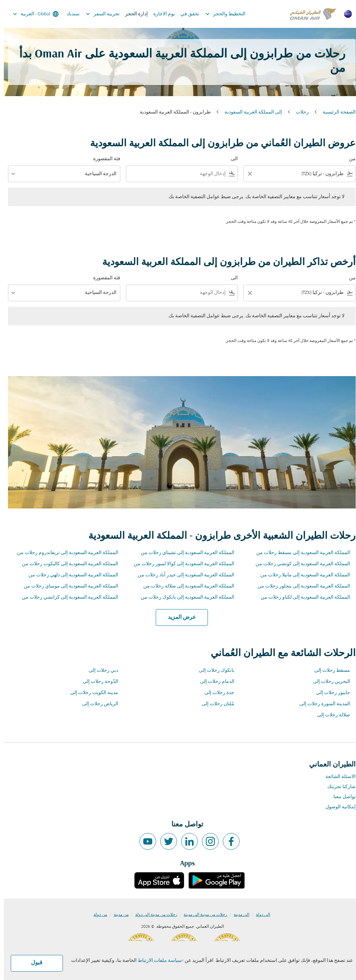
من (349, 159)
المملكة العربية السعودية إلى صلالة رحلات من (185, 586)
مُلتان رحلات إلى (214, 704)
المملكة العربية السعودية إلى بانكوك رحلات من (184, 597)
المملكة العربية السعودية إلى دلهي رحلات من (70, 575)
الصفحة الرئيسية (335, 112)
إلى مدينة (238, 915)
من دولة (96, 915)
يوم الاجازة (160, 14)
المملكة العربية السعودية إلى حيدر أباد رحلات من (182, 575)
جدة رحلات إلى (216, 693)
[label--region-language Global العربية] (31, 14)
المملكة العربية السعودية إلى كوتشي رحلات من (299, 564)
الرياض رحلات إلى (96, 704)
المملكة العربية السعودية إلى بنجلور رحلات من (300, 586)
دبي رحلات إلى (100, 671)
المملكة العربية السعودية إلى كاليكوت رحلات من (66, 564)
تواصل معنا (341, 797)
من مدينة (117, 915)
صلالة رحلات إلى (330, 715)
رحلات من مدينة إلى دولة (152, 915)
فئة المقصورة (103, 159)
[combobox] (301, 174)
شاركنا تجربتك (338, 787)
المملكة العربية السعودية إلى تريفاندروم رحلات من (64, 553)
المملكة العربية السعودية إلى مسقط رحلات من (299, 553)
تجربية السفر (97, 14)
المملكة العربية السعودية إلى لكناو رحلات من (302, 597)
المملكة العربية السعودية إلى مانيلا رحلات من (301, 575)
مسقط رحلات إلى (328, 671)
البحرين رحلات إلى (328, 682)
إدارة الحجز (133, 14)
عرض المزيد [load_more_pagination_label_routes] (178, 617)
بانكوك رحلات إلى (213, 671)
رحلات (298, 112)
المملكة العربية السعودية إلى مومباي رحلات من (67, 586)
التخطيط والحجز (220, 14)
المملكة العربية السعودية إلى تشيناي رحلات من (184, 553)
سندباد (69, 14)
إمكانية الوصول (337, 807)
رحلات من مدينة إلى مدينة (201, 915)
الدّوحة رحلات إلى (97, 682)
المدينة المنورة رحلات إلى (321, 704)
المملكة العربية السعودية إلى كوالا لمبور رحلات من (180, 564)
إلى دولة (259, 915)
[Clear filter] (246, 174)
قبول (33, 963)
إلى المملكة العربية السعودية (249, 112)
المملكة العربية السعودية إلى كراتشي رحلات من (66, 597)
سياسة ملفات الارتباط (156, 961)
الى (230, 159)
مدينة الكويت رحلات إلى (90, 693)
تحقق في (186, 14)
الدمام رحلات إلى (213, 682)
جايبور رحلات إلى (329, 693)
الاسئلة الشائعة (337, 777)
